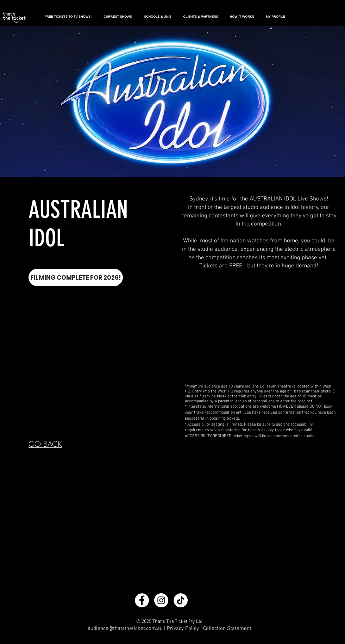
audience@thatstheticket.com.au (125, 628)
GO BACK (45, 444)
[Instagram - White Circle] (161, 600)
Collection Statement (227, 628)
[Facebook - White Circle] (142, 600)
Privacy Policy (183, 628)
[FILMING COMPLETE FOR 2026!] (76, 277)
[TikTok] (181, 600)
